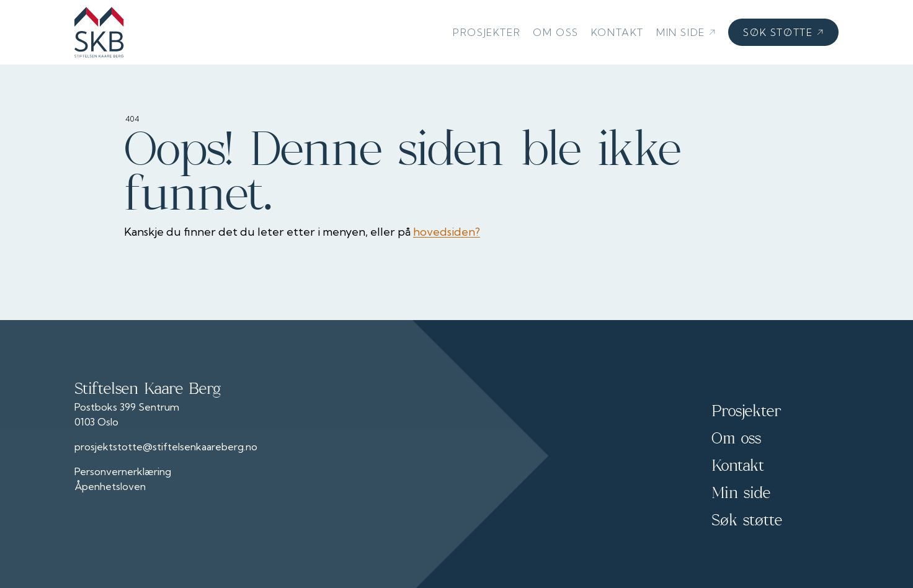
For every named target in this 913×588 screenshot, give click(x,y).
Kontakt (617, 32)
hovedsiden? (447, 232)
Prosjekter (487, 32)
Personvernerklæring (123, 471)
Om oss (556, 32)
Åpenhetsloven (110, 486)
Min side (686, 32)
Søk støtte (783, 32)
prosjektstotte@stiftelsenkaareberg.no (166, 447)
